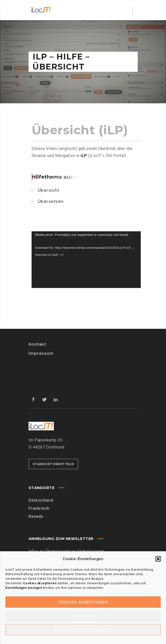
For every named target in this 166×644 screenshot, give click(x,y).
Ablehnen (83, 616)
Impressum (41, 353)
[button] (158, 559)
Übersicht (49, 190)
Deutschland (41, 500)
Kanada (36, 516)
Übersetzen (51, 201)
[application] (86, 260)
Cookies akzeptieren (83, 602)
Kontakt (37, 344)
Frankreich (39, 508)
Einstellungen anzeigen (83, 630)
